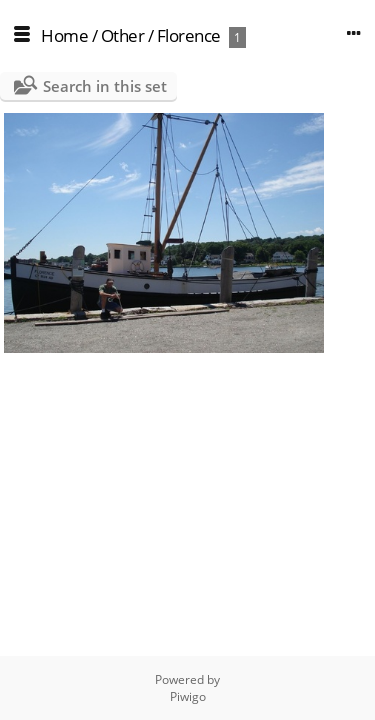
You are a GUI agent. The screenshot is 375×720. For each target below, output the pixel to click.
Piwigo (188, 696)
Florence (189, 35)
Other (123, 35)
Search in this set (105, 86)
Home (64, 35)
